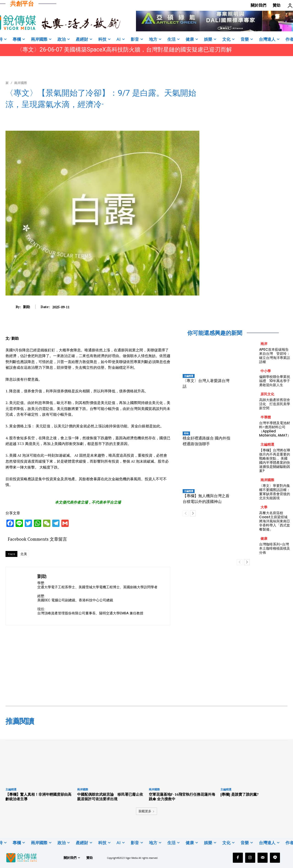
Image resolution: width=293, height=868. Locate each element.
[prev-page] (186, 513)
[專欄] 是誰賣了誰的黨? (240, 794)
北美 (24, 554)
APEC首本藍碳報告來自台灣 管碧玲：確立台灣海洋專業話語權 (275, 356)
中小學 (266, 371)
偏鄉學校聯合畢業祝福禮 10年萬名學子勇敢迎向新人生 (275, 381)
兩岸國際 (21, 83)
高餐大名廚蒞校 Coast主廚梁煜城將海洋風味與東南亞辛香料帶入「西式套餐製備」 (275, 521)
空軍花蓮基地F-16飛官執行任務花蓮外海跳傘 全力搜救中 (182, 796)
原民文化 (267, 394)
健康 (264, 538)
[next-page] (193, 513)
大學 (264, 507)
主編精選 (189, 376)
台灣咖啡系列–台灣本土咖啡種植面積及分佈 (275, 548)
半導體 (266, 417)
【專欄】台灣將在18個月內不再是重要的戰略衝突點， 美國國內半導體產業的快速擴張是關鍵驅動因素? (275, 460)
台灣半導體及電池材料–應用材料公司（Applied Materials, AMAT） (275, 429)
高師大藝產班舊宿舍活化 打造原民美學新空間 (275, 404)
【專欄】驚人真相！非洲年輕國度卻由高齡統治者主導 (38, 796)
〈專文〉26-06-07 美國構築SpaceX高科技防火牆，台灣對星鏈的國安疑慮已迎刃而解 (124, 50)
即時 (186, 433)
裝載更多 (146, 811)
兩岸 (264, 344)
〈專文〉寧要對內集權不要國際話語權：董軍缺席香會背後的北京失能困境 (275, 492)
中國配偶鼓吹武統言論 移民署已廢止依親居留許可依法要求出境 (110, 796)
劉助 (27, 307)
